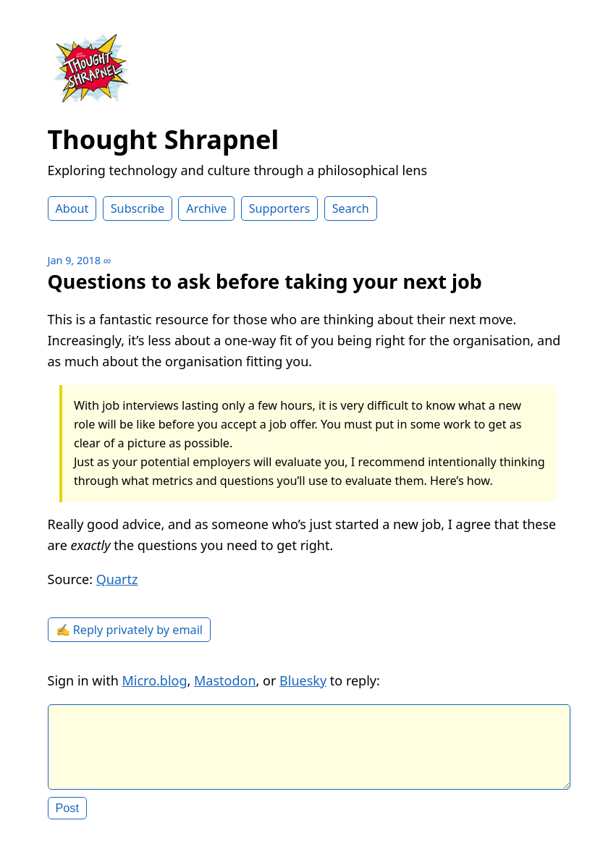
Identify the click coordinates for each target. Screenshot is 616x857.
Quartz (117, 579)
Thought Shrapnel (164, 139)
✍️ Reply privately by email (130, 630)
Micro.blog (154, 680)
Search (351, 208)
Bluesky (303, 680)
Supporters (280, 208)
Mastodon (225, 680)
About (72, 208)
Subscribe (138, 208)
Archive (206, 208)
